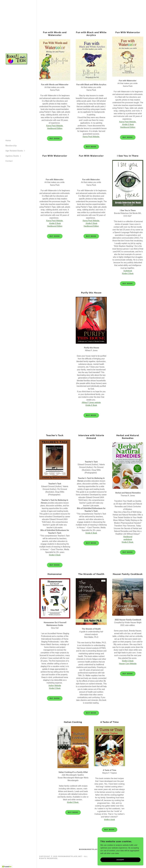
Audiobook (128, 271)
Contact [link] (9, 161)
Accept (120, 860)
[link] (16, 59)
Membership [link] (11, 146)
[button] (21, 151)
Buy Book (55, 138)
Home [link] (8, 140)
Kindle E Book (128, 273)
